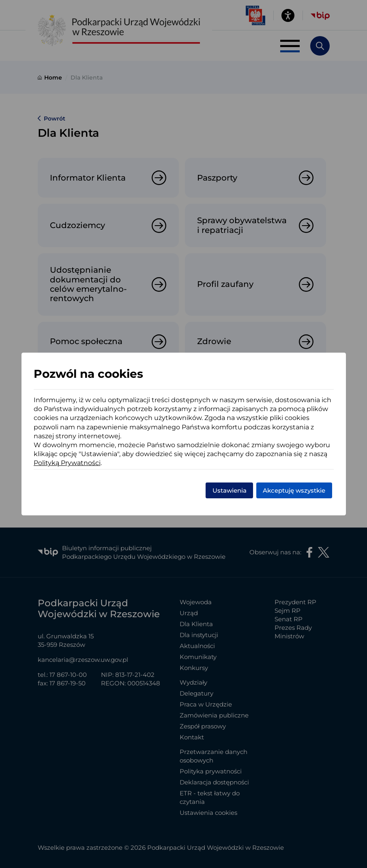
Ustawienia (230, 490)
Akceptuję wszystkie (294, 490)
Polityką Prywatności (67, 463)
